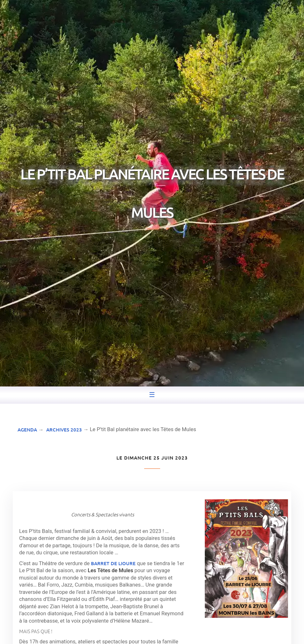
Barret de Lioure (113, 563)
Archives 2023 (64, 430)
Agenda (27, 430)
